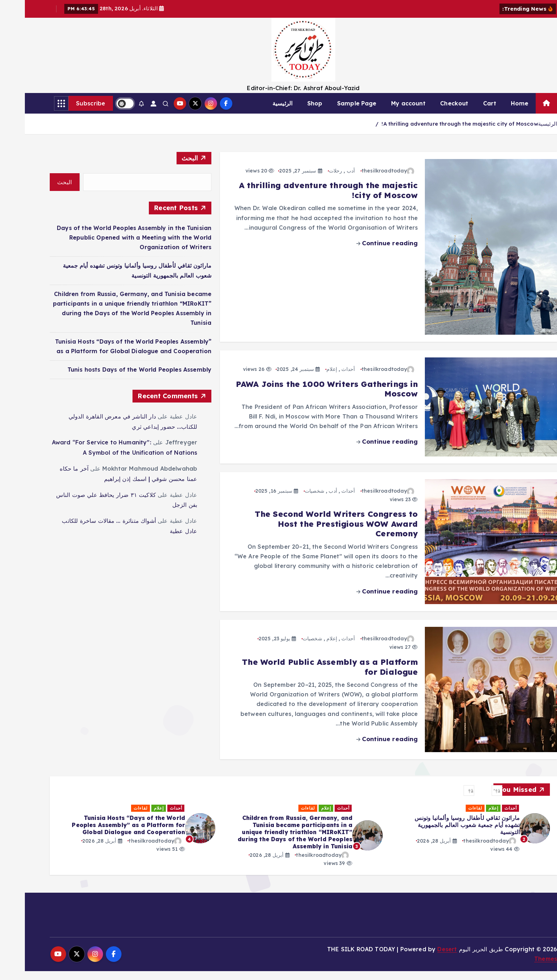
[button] (472, 800)
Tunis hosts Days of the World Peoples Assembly (115, 378)
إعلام (307, 378)
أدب (326, 180)
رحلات (311, 180)
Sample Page (332, 113)
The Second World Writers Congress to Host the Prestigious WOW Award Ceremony (312, 533)
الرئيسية (258, 113)
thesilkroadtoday (363, 180)
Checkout (429, 113)
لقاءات (466, 817)
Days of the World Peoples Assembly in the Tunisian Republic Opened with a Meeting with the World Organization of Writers (109, 246)
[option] (446, 841)
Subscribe (66, 113)
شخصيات (290, 500)
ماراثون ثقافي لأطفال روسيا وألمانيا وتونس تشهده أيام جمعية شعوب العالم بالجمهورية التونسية (275, 834)
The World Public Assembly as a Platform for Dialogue (305, 676)
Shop (290, 113)
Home (495, 113)
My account (383, 113)
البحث (165, 167)
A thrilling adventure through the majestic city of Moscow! (435, 133)
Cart (465, 113)
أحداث (323, 378)
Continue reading (362, 252)
